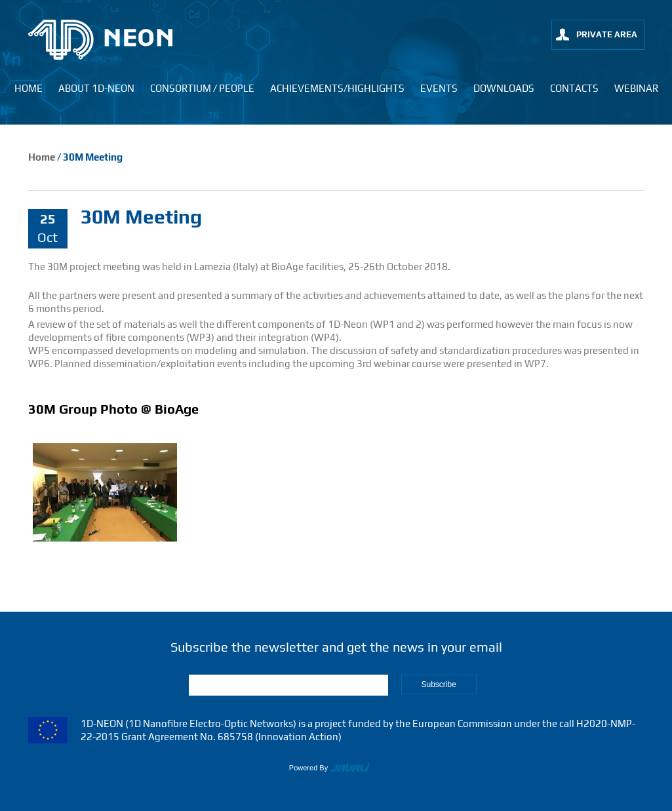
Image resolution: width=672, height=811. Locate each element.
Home (29, 88)
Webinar (636, 88)
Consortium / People (202, 88)
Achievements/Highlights (337, 88)
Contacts (574, 88)
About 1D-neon (96, 88)
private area (607, 34)
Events (439, 88)
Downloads (504, 88)
